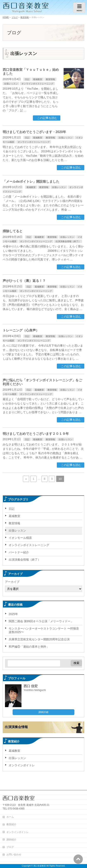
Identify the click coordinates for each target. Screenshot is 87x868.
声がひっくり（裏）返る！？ (24, 281)
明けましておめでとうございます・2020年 (35, 132)
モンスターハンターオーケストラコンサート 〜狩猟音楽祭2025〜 (44, 630)
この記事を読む (47, 118)
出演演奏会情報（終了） (68, 241)
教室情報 (50, 79)
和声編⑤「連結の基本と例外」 (29, 647)
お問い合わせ (14, 855)
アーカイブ (12, 582)
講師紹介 (11, 840)
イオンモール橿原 (20, 538)
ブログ (10, 847)
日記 (27, 79)
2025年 (13, 614)
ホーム (10, 817)
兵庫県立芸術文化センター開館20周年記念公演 (39, 639)
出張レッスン (11, 84)
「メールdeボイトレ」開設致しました (31, 182)
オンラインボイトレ (22, 765)
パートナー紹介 (19, 552)
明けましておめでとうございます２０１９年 (36, 434)
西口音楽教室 (40, 866)
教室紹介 (11, 824)
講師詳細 (43, 712)
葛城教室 (38, 79)
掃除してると (13, 231)
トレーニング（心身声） (21, 330)
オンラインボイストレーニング (37, 84)
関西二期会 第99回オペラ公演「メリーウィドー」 (41, 621)
